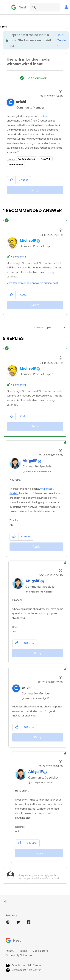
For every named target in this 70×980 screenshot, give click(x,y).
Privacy (10, 951)
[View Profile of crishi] (21, 102)
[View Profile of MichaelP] (28, 240)
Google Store (40, 951)
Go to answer (36, 78)
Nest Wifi (46, 159)
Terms (23, 951)
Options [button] (68, 27)
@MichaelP (47, 489)
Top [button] (5, 901)
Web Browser (16, 164)
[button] (11, 180)
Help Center (61, 40)
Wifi (5, 27)
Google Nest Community (19, 7)
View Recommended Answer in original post (32, 283)
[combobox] (45, 7)
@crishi (21, 257)
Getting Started (27, 159)
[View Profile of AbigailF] (30, 461)
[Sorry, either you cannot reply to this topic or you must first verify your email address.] (40, 875)
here (46, 116)
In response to (38, 471)
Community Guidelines (19, 955)
